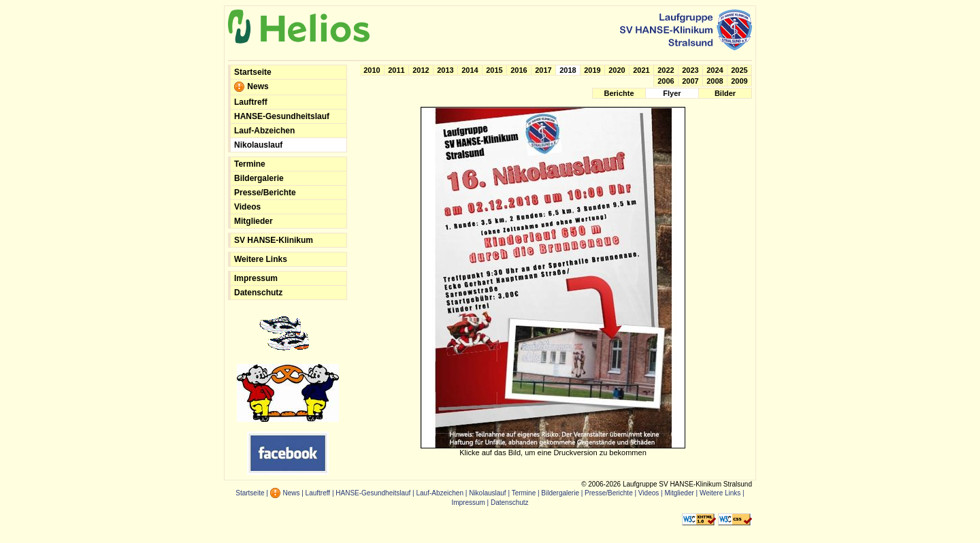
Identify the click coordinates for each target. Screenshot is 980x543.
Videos (247, 207)
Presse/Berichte (265, 193)
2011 (396, 70)
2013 (445, 70)
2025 (739, 70)
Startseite (253, 72)
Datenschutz (258, 293)
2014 (470, 70)
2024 (715, 70)
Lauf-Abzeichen (264, 131)
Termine (250, 164)
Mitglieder (254, 221)
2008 (715, 81)
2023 (690, 70)
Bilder (725, 93)
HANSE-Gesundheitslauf (282, 116)
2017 (543, 70)
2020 (617, 70)
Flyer (672, 93)
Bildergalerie (259, 178)
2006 (666, 81)
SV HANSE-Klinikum (274, 240)
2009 (739, 81)
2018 (568, 70)
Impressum (256, 278)
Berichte (619, 93)
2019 (592, 70)
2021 (641, 70)
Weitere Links (261, 259)
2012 (421, 70)
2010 (372, 70)
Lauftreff (251, 102)
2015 (494, 70)
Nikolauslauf (258, 145)
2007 (690, 81)
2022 (666, 70)
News (251, 87)
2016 (519, 70)
